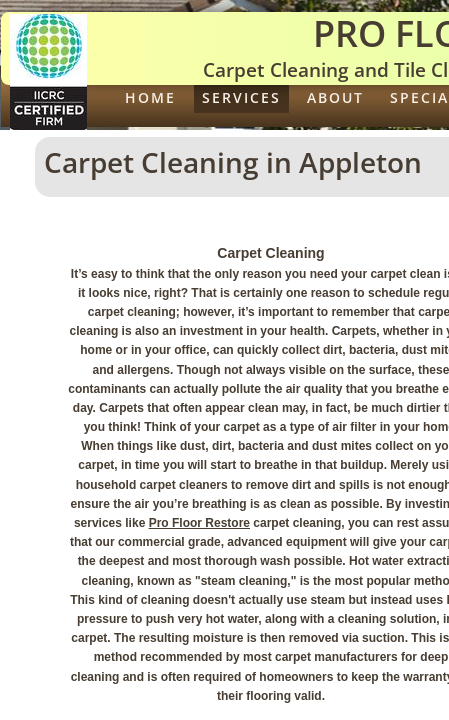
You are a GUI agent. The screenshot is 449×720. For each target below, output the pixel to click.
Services (241, 97)
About (335, 97)
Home (150, 97)
